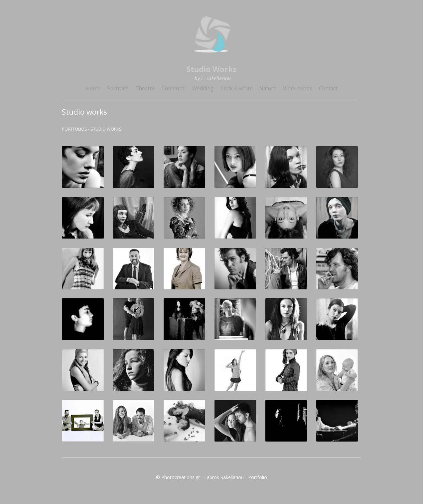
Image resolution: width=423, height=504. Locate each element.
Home (93, 89)
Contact (328, 89)
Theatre (145, 89)
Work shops (298, 89)
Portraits (118, 89)
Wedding (203, 89)
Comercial (174, 89)
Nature (268, 89)
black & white (236, 89)
